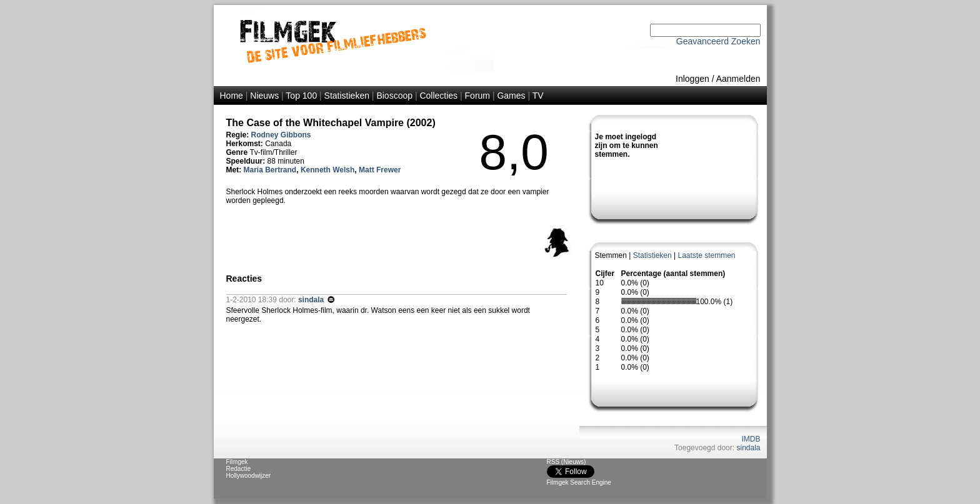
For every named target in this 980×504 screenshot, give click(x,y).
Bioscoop (394, 96)
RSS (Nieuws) (567, 462)
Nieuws (264, 96)
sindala (748, 448)
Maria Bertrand (270, 170)
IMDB (751, 439)
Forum (477, 96)
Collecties (438, 96)
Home (232, 96)
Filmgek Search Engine (579, 482)
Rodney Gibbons (281, 135)
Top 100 (301, 96)
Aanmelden (738, 79)
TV (538, 96)
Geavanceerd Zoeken (718, 41)
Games (511, 96)
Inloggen (692, 79)
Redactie (238, 469)
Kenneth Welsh (327, 170)
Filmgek (237, 462)
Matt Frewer (380, 170)
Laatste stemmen (706, 255)
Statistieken (347, 96)
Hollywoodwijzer (249, 476)
